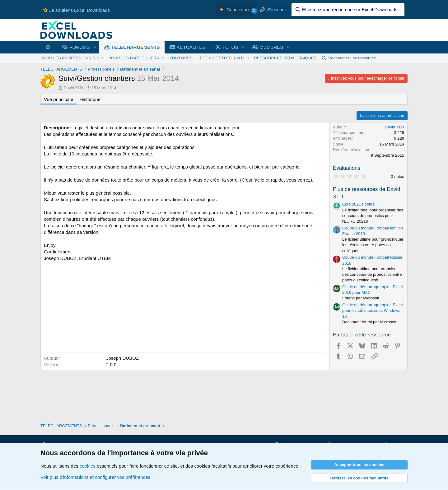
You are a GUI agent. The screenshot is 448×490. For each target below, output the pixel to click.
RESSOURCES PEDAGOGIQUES (285, 58)
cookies (88, 466)
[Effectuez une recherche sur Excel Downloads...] (348, 9)
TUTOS (230, 47)
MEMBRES (271, 47)
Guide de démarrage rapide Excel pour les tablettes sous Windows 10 (372, 310)
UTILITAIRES (180, 58)
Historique (90, 99)
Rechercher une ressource (352, 58)
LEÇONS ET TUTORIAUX (221, 58)
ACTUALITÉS (191, 47)
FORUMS (80, 47)
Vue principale (59, 99)
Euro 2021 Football (359, 204)
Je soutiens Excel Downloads (76, 10)
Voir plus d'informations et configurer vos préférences (95, 477)
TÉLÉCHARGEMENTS (136, 47)
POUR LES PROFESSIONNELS (70, 58)
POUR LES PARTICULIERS (134, 58)
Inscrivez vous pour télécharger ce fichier (368, 78)
